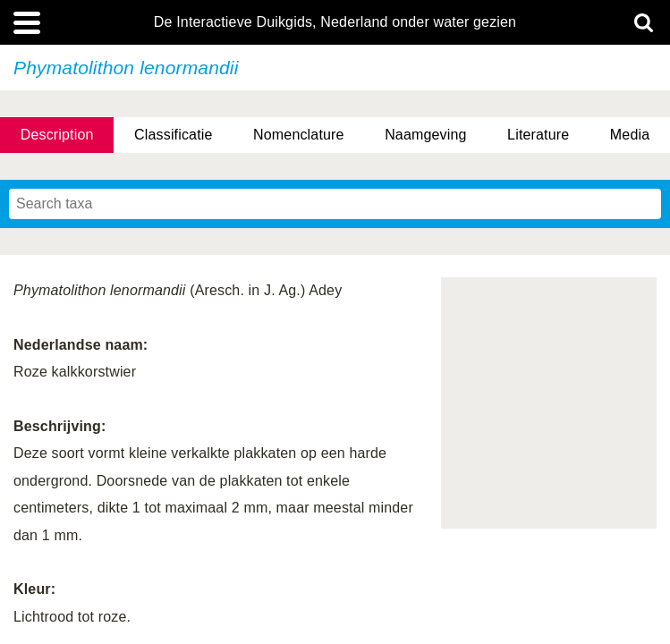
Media (630, 135)
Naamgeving (425, 135)
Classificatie (173, 135)
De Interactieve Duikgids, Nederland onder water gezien (335, 22)
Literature (538, 135)
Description (57, 135)
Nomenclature (299, 135)
